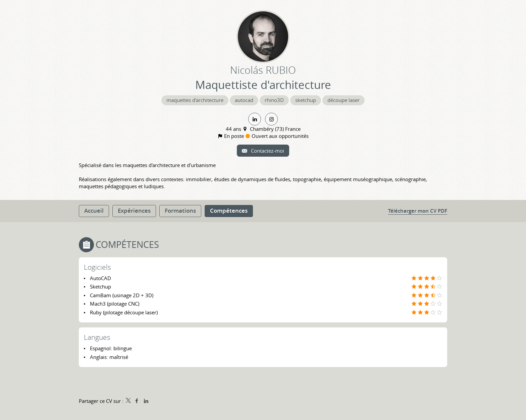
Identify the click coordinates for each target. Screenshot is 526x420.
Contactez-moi (267, 151)
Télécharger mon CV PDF (418, 211)
